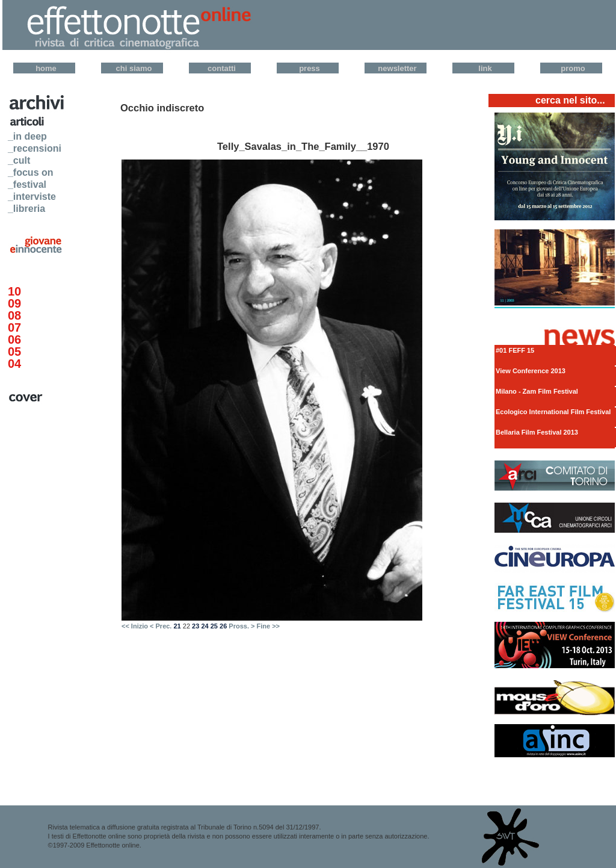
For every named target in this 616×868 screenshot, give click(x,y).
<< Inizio (135, 626)
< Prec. (161, 626)
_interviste (32, 197)
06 (14, 339)
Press (310, 68)
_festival (27, 184)
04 (14, 364)
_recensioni (35, 148)
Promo (573, 68)
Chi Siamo (134, 68)
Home (46, 68)
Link (485, 68)
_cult (19, 160)
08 (14, 315)
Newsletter (397, 68)
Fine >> (269, 626)
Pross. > (242, 626)
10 (14, 291)
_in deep (27, 136)
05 (14, 352)
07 (14, 327)
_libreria (26, 209)
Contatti (222, 68)
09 (14, 303)
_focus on (31, 172)
